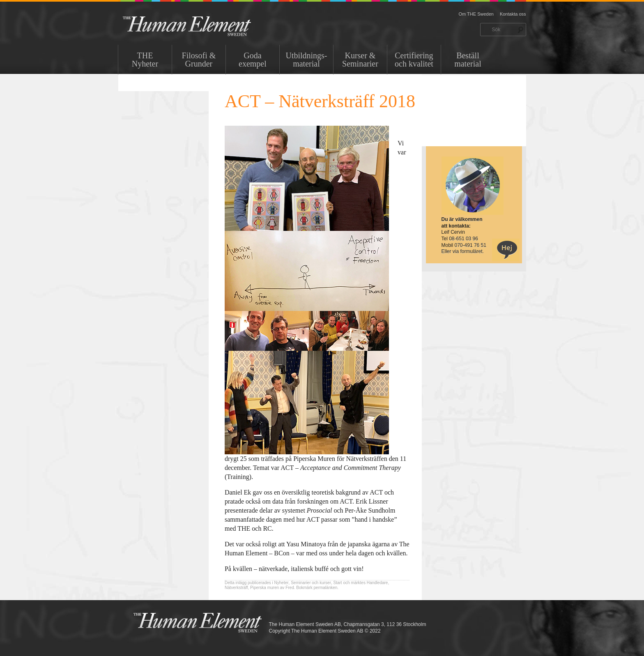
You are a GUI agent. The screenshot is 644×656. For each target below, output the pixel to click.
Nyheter (282, 583)
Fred (290, 588)
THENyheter (145, 60)
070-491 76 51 (470, 245)
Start (338, 583)
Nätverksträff (236, 588)
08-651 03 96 (463, 239)
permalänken (326, 588)
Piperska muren (264, 588)
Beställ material (468, 60)
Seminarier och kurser (311, 583)
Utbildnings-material (306, 60)
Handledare (377, 583)
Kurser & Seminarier (360, 60)
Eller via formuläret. (463, 251)
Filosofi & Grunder (199, 60)
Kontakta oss (513, 14)
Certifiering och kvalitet (414, 60)
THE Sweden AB (199, 26)
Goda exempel (253, 60)
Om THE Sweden (476, 14)
